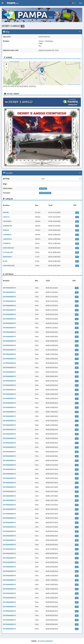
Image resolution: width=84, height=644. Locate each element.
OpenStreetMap (77, 85)
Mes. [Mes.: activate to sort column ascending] (37, 205)
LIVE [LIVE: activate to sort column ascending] (75, 205)
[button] (42, 71)
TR (72, 3)
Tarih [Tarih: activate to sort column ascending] (50, 205)
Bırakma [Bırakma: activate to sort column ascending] (6, 205)
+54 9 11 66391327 (46, 641)
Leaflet (70, 85)
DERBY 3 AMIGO (13, 26)
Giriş (81, 3)
